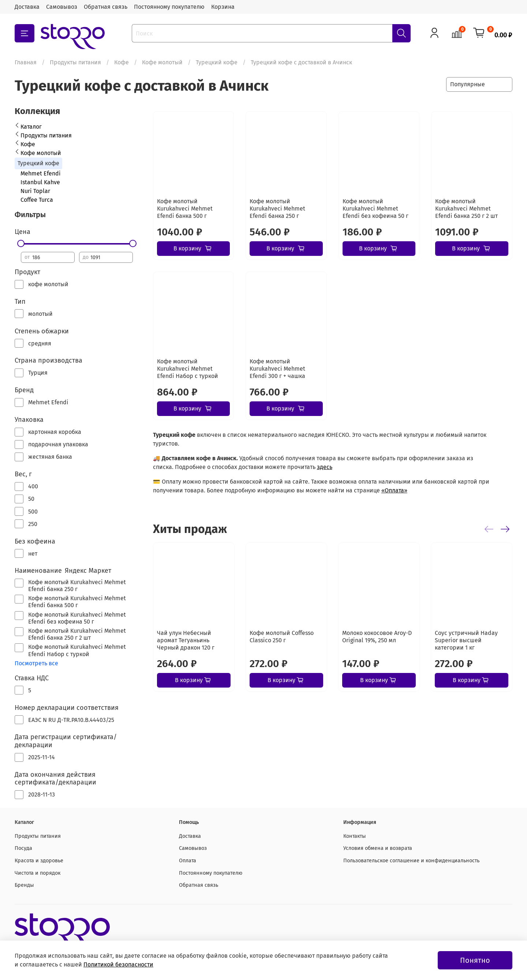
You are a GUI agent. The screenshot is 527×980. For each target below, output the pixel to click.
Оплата (188, 861)
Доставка (27, 7)
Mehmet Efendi (41, 173)
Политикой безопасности (118, 964)
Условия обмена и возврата (378, 848)
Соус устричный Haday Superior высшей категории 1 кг (466, 640)
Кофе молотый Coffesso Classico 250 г (282, 637)
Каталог (31, 127)
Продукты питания (75, 62)
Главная (26, 62)
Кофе (122, 62)
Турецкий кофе (217, 62)
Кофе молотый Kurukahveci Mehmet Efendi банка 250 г (277, 209)
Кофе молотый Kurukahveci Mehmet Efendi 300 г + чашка (277, 369)
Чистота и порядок (38, 873)
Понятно (475, 960)
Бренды (24, 885)
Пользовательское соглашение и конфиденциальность (411, 861)
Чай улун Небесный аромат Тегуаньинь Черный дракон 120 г (186, 640)
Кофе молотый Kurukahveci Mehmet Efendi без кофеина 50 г (375, 209)
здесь (325, 467)
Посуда (23, 848)
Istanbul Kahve (40, 182)
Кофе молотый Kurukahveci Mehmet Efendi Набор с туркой (188, 369)
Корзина (223, 7)
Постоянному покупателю (169, 7)
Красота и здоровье (39, 861)
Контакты (355, 836)
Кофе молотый (162, 62)
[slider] (21, 243)
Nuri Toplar (35, 191)
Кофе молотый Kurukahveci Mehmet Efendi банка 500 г (185, 209)
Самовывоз (62, 7)
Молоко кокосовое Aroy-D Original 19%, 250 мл (377, 637)
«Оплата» (394, 490)
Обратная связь (106, 7)
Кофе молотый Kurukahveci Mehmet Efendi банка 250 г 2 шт (466, 209)
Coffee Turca (37, 200)
